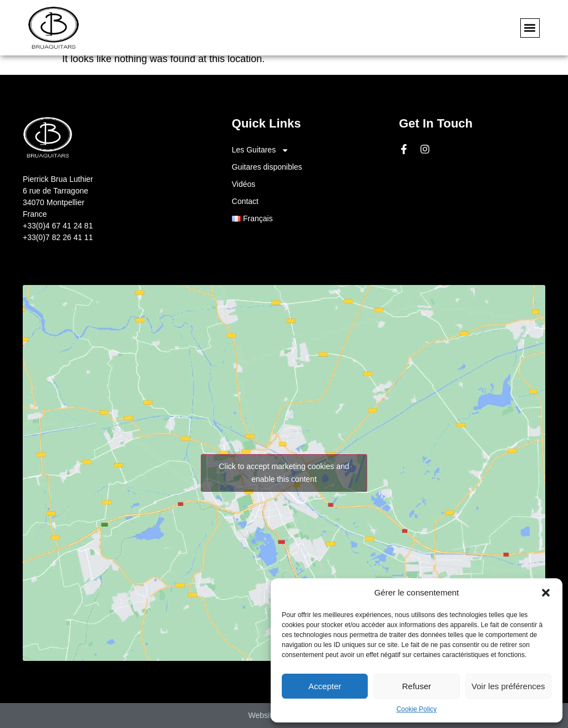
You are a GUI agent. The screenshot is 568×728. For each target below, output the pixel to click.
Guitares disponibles (267, 167)
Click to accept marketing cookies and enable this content (284, 473)
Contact (245, 201)
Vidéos (244, 184)
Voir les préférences (508, 686)
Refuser (417, 686)
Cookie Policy (417, 709)
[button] (546, 593)
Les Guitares (260, 150)
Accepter (325, 686)
